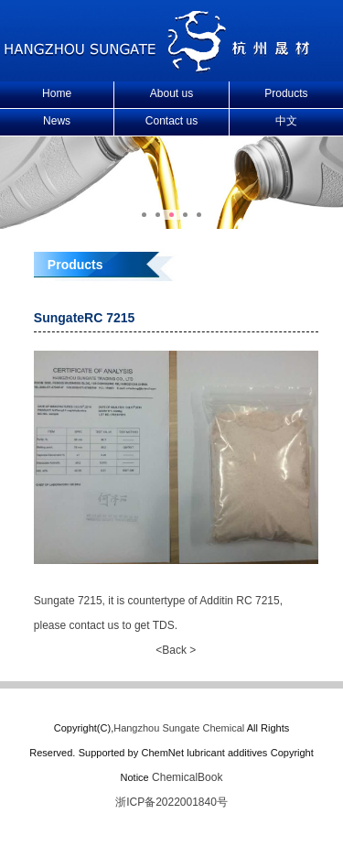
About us (171, 93)
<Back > (176, 650)
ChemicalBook (187, 777)
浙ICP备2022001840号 (171, 802)
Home (57, 93)
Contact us (171, 121)
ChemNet (162, 753)
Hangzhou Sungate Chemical (179, 728)
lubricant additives (227, 753)
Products (286, 93)
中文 (286, 121)
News (57, 121)
